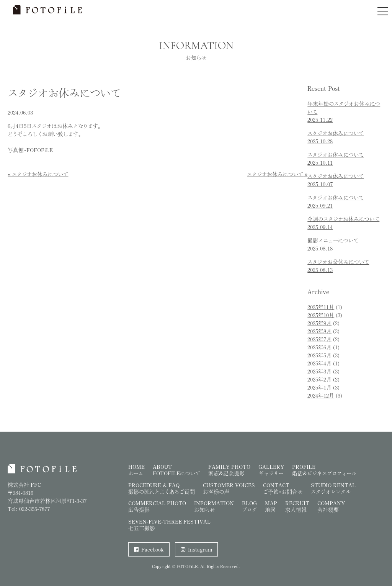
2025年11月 (321, 307)
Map (271, 506)
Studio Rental (333, 488)
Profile (324, 470)
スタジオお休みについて (40, 174)
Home (136, 470)
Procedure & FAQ (162, 488)
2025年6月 (319, 347)
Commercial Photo (157, 506)
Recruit (297, 506)
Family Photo (229, 470)
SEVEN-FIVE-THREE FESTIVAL (169, 525)
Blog (249, 506)
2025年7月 (319, 339)
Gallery (271, 470)
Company (331, 506)
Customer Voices (229, 488)
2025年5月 (319, 355)
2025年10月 (321, 315)
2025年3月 (319, 371)
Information (214, 506)
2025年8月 (319, 331)
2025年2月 (319, 379)
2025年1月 (319, 387)
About (176, 470)
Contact (283, 488)
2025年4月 (319, 363)
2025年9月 (319, 323)
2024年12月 (321, 395)
